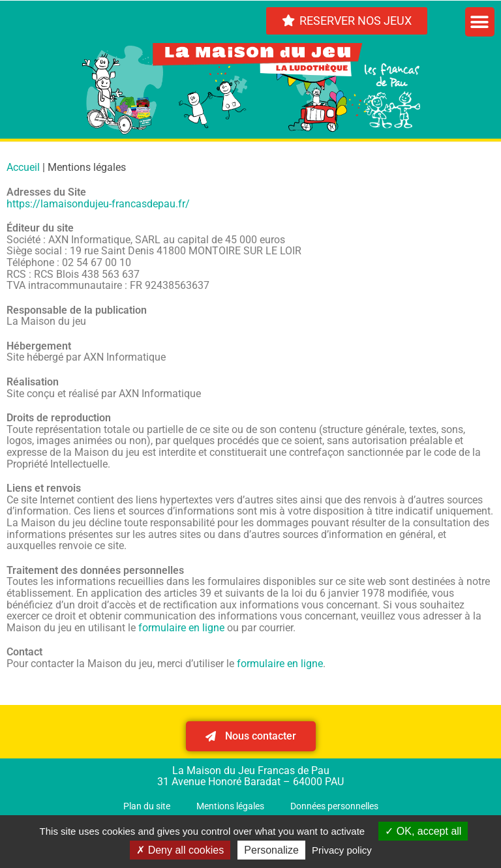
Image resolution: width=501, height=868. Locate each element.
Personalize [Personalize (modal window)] (271, 850)
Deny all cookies (180, 850)
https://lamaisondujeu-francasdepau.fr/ (98, 204)
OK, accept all (423, 831)
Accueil (23, 167)
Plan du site (147, 806)
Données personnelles (334, 806)
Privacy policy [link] (342, 850)
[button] (480, 22)
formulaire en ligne (181, 628)
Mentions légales (230, 806)
